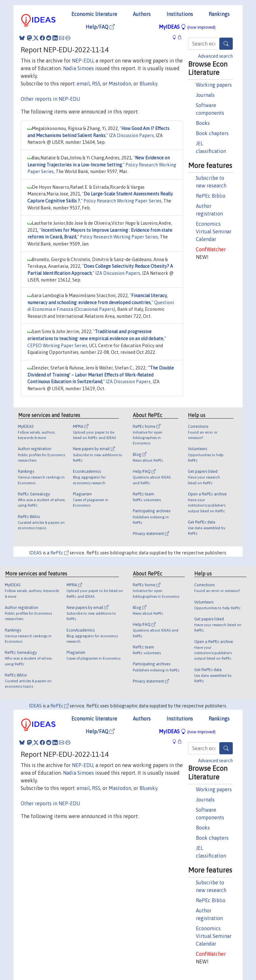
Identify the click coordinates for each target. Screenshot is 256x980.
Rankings (219, 14)
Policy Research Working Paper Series (122, 201)
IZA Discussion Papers (131, 135)
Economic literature (94, 14)
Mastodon (120, 84)
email (83, 84)
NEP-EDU (83, 61)
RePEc (60, 553)
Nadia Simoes (78, 68)
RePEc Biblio (211, 196)
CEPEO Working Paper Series (57, 346)
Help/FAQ (100, 27)
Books (203, 123)
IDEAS (35, 553)
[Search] (226, 44)
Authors (142, 14)
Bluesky (148, 84)
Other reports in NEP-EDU (50, 99)
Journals (205, 95)
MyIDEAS (187, 27)
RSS (96, 84)
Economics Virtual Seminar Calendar (214, 231)
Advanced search (215, 56)
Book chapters (212, 133)
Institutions (180, 14)
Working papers (214, 85)
